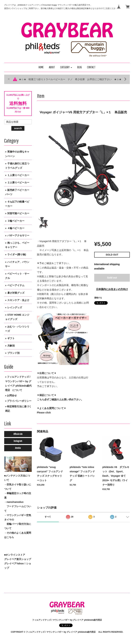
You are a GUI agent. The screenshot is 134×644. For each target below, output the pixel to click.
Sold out (112, 278)
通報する (98, 298)
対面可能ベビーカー (18, 213)
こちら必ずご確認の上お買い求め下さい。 (60, 399)
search (18, 128)
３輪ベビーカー (16, 221)
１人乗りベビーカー (18, 175)
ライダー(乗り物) (17, 254)
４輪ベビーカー (16, 228)
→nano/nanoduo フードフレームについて (18, 506)
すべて (48, 517)
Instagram (18, 441)
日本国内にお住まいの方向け (112, 289)
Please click (44, 413)
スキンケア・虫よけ (18, 300)
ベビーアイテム (16, 285)
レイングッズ (15, 307)
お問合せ (12, 395)
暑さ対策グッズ (16, 293)
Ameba (18, 448)
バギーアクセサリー (18, 235)
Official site (18, 434)
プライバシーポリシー (19, 401)
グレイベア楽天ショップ (18, 559)
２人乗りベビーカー (18, 182)
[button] (66, 67)
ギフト (11, 338)
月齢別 (11, 346)
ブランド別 (13, 353)
